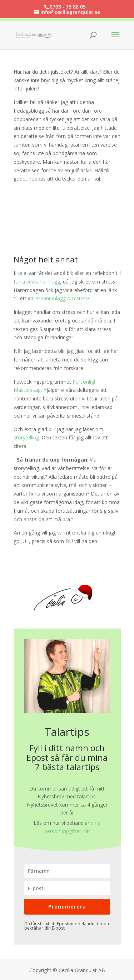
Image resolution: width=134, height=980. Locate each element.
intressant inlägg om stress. (60, 298)
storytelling (26, 437)
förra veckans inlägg (37, 282)
